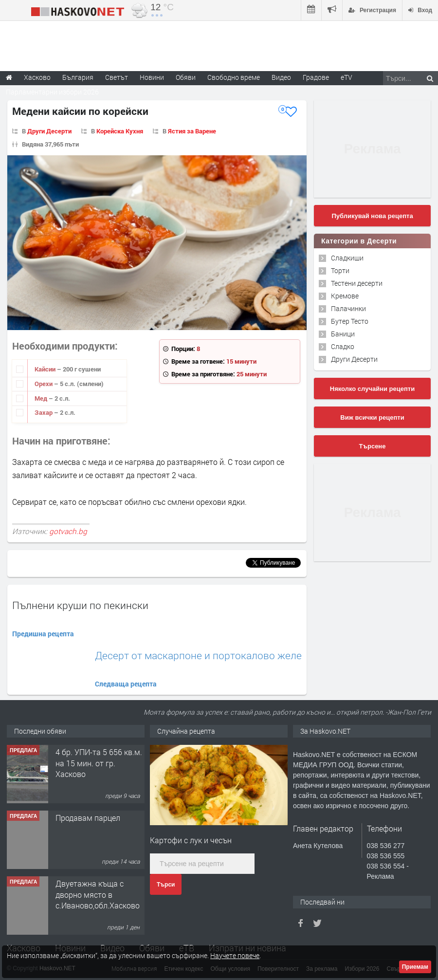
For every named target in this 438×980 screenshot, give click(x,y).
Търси (166, 885)
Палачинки (348, 308)
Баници (343, 334)
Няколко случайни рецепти (372, 389)
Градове (316, 77)
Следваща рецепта (126, 684)
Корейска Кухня (120, 131)
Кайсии (46, 369)
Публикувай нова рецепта (372, 216)
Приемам (415, 967)
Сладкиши (347, 258)
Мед (42, 398)
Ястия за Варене (192, 131)
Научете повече (235, 955)
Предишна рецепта (43, 634)
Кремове (345, 296)
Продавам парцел (88, 818)
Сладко (343, 346)
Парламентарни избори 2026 (52, 92)
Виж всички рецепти (372, 417)
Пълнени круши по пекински (80, 605)
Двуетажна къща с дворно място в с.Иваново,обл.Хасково (98, 894)
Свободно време (234, 77)
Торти (340, 270)
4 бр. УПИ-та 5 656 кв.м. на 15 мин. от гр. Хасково (99, 763)
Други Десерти (49, 131)
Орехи (44, 384)
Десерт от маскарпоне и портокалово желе (198, 656)
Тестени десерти (357, 283)
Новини (152, 77)
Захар (44, 412)
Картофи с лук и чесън (191, 840)
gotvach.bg (68, 531)
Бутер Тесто (350, 321)
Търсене (373, 446)
